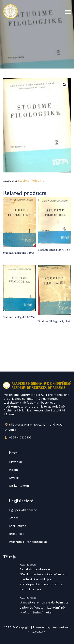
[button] (65, 85)
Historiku (15, 462)
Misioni (14, 470)
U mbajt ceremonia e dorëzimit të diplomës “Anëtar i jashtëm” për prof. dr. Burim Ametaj (44, 607)
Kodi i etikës (17, 526)
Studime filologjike (31, 181)
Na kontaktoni (19, 486)
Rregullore (17, 534)
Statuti (14, 518)
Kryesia (14, 478)
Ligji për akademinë (23, 510)
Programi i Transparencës (28, 542)
